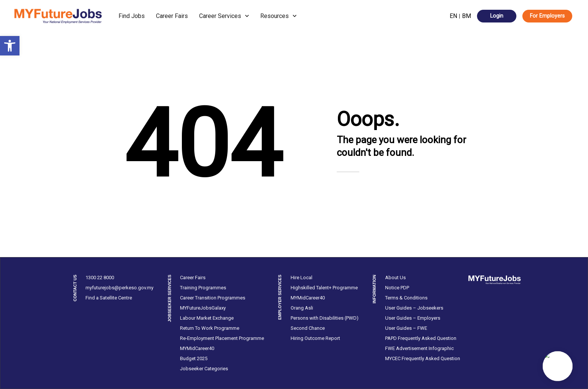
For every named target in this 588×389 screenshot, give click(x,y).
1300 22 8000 (100, 278)
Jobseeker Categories (204, 369)
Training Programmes (203, 288)
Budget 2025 (194, 358)
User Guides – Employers (413, 318)
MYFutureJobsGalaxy (203, 308)
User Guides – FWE (406, 328)
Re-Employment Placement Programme (222, 338)
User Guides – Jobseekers (414, 308)
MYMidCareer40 (197, 348)
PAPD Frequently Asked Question (421, 338)
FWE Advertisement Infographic (419, 348)
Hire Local (301, 278)
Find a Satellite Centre (109, 298)
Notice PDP (397, 288)
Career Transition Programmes (213, 298)
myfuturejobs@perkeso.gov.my (119, 288)
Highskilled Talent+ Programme (324, 288)
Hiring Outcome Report (315, 338)
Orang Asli (302, 308)
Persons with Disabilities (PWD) (325, 318)
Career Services (224, 16)
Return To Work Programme (210, 328)
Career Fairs (172, 16)
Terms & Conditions (406, 298)
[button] (10, 46)
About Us (395, 278)
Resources (278, 16)
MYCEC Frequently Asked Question (423, 358)
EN (453, 16)
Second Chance (308, 328)
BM (466, 16)
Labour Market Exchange (207, 318)
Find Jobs (132, 16)
